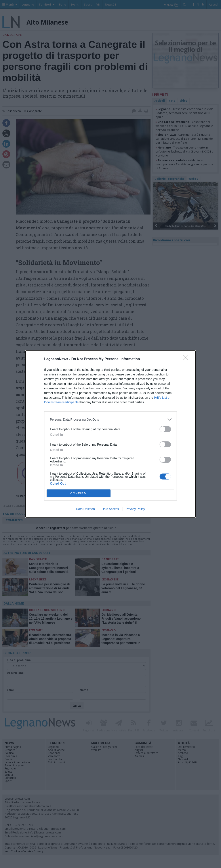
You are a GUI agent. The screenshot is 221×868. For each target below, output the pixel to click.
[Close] (187, 359)
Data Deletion (85, 509)
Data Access (110, 509)
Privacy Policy (135, 509)
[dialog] (110, 434)
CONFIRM (79, 493)
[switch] (165, 429)
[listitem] (110, 419)
